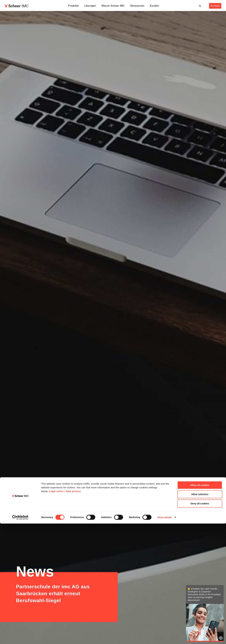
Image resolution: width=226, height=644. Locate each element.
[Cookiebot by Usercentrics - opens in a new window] (20, 638)
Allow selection (200, 615)
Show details (165, 638)
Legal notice (56, 612)
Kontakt (215, 6)
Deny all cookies (200, 624)
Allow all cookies (200, 606)
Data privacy (73, 612)
